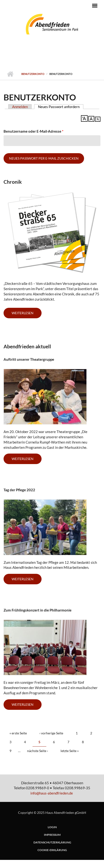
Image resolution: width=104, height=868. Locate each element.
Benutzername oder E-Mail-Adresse (33, 131)
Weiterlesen (27, 460)
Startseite (10, 74)
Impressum (52, 835)
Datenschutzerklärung (52, 842)
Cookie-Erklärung (52, 850)
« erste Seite (18, 733)
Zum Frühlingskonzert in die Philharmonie (38, 610)
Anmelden (20, 107)
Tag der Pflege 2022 (19, 490)
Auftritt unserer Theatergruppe (29, 359)
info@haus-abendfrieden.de (52, 793)
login (52, 827)
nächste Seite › (38, 751)
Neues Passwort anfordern (61, 107)
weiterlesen (23, 313)
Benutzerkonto (33, 74)
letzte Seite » (70, 751)
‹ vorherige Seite (51, 733)
